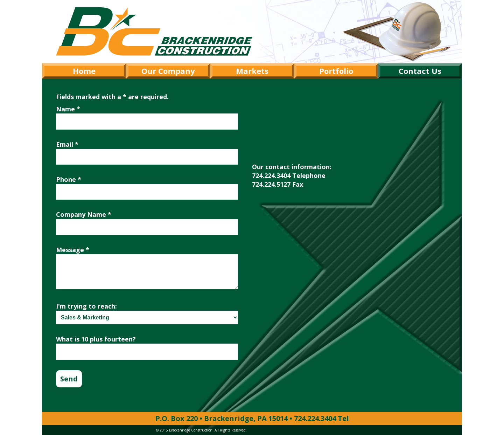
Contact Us (420, 71)
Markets (252, 71)
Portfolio (336, 71)
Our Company (168, 71)
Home (84, 71)
